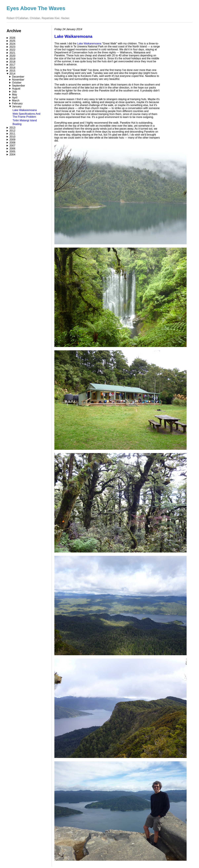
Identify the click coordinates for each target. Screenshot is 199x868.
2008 (12, 143)
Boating (17, 124)
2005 (12, 152)
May (15, 95)
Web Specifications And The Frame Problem (26, 115)
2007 (12, 146)
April (15, 98)
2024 (12, 44)
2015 (12, 71)
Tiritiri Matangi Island (25, 120)
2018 (12, 62)
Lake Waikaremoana (25, 110)
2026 (12, 38)
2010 (12, 137)
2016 (12, 68)
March (16, 101)
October (17, 83)
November (18, 80)
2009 (12, 140)
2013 (12, 128)
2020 (12, 56)
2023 (12, 47)
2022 (12, 50)
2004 (12, 155)
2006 (12, 149)
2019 (12, 59)
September (19, 86)
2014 (12, 74)
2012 (12, 131)
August (16, 89)
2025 (12, 41)
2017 (12, 65)
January (17, 106)
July (14, 92)
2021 (12, 53)
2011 (12, 134)
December (18, 77)
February (17, 103)
